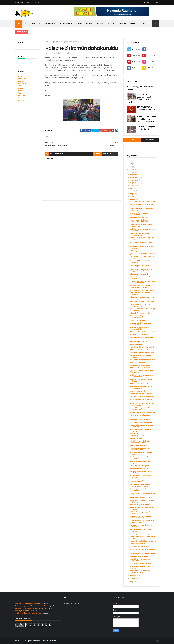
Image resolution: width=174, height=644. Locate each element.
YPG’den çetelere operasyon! (140, 365)
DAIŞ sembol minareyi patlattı (140, 466)
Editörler (21, 91)
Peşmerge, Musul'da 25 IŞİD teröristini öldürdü (139, 449)
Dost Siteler (22, 84)
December (134, 175)
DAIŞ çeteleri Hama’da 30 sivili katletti (143, 202)
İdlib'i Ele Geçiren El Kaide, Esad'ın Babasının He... (141, 305)
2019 (130, 161)
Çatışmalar (22, 95)
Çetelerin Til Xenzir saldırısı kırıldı (141, 396)
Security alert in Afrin (22, 611)
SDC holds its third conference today (28, 604)
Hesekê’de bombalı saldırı (139, 544)
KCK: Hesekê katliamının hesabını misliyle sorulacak (141, 435)
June (132, 191)
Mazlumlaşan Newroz (137, 344)
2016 (130, 169)
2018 (130, 164)
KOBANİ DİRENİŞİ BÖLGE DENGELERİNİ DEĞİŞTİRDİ (140, 221)
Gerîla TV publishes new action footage (28, 613)
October (133, 180)
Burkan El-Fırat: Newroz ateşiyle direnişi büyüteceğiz (141, 517)
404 (20, 86)
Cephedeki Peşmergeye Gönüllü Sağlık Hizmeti (141, 225)
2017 (130, 167)
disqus (105, 154)
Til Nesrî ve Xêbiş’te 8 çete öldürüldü (142, 332)
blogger (97, 154)
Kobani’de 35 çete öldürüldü (139, 505)
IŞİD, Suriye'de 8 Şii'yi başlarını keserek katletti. (140, 234)
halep (58, 42)
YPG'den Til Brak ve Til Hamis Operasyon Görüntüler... (140, 286)
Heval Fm (21, 81)
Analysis (122, 23)
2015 (130, 172)
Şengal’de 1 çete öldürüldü (139, 363)
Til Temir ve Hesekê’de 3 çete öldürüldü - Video (140, 572)
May (132, 194)
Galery (133, 23)
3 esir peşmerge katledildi (139, 556)
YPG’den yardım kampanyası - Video (142, 251)
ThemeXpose (27, 641)
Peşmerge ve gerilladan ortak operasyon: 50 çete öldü (140, 485)
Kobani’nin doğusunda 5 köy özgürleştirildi (139, 328)
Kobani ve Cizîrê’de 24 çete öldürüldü (143, 347)
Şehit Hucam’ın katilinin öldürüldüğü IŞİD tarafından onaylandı (146, 119)
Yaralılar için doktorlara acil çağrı (141, 534)
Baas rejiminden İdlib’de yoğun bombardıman (140, 266)
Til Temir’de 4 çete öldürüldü (140, 468)
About (28, 2)
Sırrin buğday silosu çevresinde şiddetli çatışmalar (141, 472)
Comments (150, 140)
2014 (130, 582)
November (134, 177)
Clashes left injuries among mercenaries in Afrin (32, 608)
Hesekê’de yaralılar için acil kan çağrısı (143, 541)
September (134, 183)
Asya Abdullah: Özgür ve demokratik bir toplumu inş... (142, 317)
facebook (114, 154)
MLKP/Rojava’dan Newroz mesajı (141, 498)
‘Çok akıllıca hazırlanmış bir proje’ (141, 564)
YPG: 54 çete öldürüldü (138, 391)
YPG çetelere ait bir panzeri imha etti (142, 412)
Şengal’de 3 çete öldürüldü (139, 320)
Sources (35, 2)
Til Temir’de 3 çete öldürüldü (140, 274)
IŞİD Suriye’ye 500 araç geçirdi (140, 313)
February (134, 576)
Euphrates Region (84, 23)
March (133, 199)
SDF (26, 23)
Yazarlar (21, 93)
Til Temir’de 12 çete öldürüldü (140, 420)
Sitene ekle (22, 79)
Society (100, 23)
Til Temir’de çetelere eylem (139, 218)
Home (17, 2)
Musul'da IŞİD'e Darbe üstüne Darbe (142, 302)
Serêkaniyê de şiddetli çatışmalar (141, 422)
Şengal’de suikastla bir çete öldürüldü (142, 254)
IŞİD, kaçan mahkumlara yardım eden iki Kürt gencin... (142, 298)
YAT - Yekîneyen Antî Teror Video (141, 290)
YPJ (132, 140)
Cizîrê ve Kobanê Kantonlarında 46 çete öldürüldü (141, 376)
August (133, 186)
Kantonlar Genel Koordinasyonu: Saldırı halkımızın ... (141, 526)
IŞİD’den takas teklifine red (139, 445)
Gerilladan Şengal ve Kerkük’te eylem (143, 554)
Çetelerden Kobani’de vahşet (140, 547)
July (132, 188)
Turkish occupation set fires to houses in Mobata (32, 606)
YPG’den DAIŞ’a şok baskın (139, 335)
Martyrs (36, 23)
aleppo (53, 42)
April (132, 196)
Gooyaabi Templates (49, 641)
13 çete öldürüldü (136, 438)
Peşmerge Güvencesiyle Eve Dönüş (142, 353)
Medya (20, 88)
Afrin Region (50, 23)
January (133, 579)
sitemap (21, 100)
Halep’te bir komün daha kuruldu (141, 394)
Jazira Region (66, 23)
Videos (144, 23)
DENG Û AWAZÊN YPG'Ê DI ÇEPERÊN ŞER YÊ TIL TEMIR (142, 282)
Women (111, 23)
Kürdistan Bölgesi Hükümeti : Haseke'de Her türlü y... (140, 442)
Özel (20, 98)
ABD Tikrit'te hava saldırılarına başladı (142, 360)
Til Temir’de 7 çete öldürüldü (140, 350)
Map (22, 2)
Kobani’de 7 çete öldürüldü (139, 342)
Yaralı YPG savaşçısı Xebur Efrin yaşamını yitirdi (141, 409)
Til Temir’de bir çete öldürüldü (140, 368)
